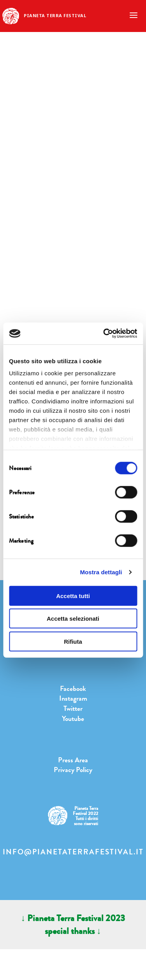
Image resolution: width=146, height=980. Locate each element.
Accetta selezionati (73, 619)
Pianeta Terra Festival (55, 15)
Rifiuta (73, 641)
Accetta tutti (73, 596)
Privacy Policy (73, 770)
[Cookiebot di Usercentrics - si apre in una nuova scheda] (104, 334)
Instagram (73, 698)
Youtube (73, 719)
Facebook (73, 689)
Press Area (73, 760)
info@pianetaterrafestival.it (73, 852)
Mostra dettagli (101, 572)
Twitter (73, 708)
